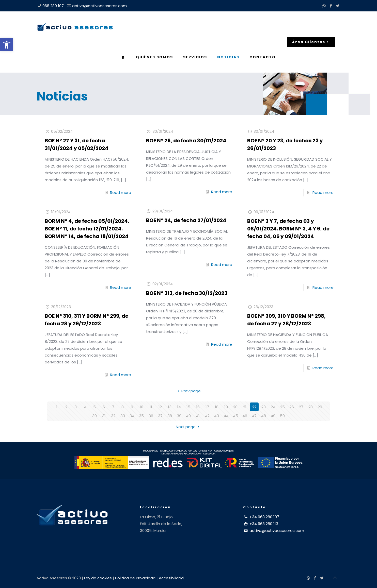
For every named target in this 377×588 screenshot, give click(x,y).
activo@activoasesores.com (99, 6)
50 (282, 416)
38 (170, 416)
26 (292, 407)
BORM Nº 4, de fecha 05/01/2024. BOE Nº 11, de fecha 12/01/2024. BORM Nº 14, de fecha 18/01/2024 (87, 229)
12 (160, 407)
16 (198, 407)
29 (320, 407)
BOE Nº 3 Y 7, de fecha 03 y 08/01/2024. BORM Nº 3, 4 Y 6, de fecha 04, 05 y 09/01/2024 (288, 229)
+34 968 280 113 (261, 524)
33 (123, 416)
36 (151, 416)
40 (188, 416)
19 (226, 407)
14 (179, 407)
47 (254, 416)
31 (104, 416)
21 (245, 407)
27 (301, 407)
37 (160, 416)
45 (235, 416)
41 (198, 416)
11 (151, 407)
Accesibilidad (171, 578)
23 (264, 407)
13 (170, 407)
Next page (188, 427)
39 (179, 416)
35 (141, 416)
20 (235, 407)
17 (207, 407)
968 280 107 (53, 6)
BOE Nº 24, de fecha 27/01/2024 (186, 220)
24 (273, 407)
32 (113, 416)
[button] (7, 45)
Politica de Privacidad (135, 578)
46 (245, 416)
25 (282, 407)
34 (132, 416)
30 (95, 416)
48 (264, 416)
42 (207, 416)
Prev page (188, 391)
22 (254, 407)
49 (273, 416)
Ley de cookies (98, 578)
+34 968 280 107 (261, 517)
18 (217, 407)
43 (217, 416)
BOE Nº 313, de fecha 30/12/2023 (187, 293)
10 (142, 407)
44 (226, 416)
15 (188, 407)
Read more (121, 192)
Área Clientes (311, 42)
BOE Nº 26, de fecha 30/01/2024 (186, 141)
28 (311, 407)
